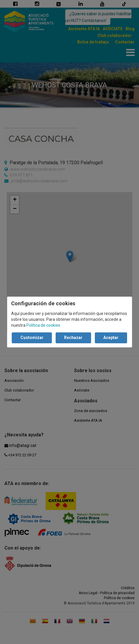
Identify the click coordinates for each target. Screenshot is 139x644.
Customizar (32, 338)
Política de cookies (43, 326)
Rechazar (73, 338)
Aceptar (111, 338)
